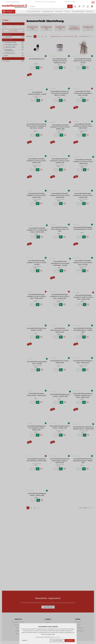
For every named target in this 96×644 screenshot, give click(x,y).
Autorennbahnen (48, 12)
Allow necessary (57, 641)
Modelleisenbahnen (33, 12)
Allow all (70, 641)
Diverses (67, 12)
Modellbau (59, 12)
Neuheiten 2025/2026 (78, 12)
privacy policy (57, 637)
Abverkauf (90, 12)
